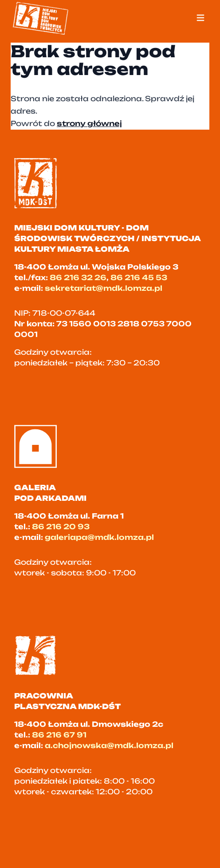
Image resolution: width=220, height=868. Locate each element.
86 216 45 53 (139, 277)
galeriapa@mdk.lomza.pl (99, 537)
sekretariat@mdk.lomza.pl (104, 288)
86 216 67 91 (59, 735)
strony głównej (89, 123)
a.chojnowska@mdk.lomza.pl (109, 745)
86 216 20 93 (61, 527)
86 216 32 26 (78, 277)
